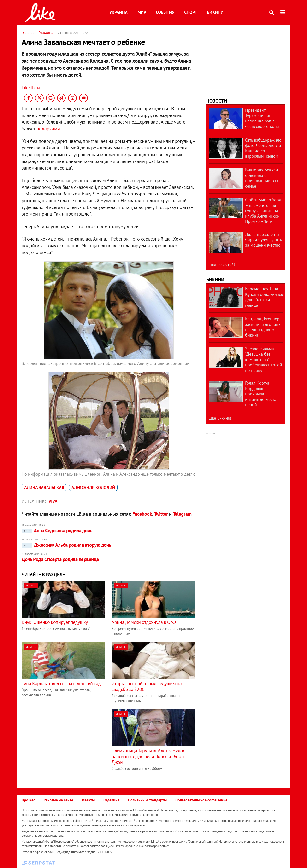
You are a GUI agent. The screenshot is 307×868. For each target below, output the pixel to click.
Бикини (215, 12)
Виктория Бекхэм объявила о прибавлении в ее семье (262, 178)
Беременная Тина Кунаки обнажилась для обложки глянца (264, 297)
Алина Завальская (44, 487)
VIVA (53, 501)
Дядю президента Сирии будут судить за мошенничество (263, 240)
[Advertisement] (62, 742)
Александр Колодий (93, 487)
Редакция (111, 800)
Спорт (191, 12)
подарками (48, 129)
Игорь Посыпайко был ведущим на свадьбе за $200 (147, 686)
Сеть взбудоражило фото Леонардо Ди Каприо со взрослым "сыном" (263, 148)
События (165, 12)
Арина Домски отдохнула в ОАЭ (144, 622)
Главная (28, 32)
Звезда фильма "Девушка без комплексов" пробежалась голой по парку (264, 359)
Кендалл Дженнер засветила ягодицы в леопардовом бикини (263, 327)
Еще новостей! (222, 264)
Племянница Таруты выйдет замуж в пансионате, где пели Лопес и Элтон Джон (148, 756)
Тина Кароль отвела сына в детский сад (61, 684)
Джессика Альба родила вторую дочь (66, 545)
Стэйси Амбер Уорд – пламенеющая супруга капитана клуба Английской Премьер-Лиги (263, 210)
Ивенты (88, 800)
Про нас (28, 800)
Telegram (182, 514)
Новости (217, 101)
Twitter (161, 514)
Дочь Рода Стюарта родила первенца (60, 559)
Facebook (142, 514)
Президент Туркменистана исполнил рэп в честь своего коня (262, 118)
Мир (142, 12)
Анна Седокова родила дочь (57, 531)
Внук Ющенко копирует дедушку (55, 622)
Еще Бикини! (220, 418)
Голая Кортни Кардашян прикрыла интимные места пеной (261, 394)
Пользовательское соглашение (201, 800)
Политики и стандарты (147, 800)
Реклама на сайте (58, 800)
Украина (118, 12)
